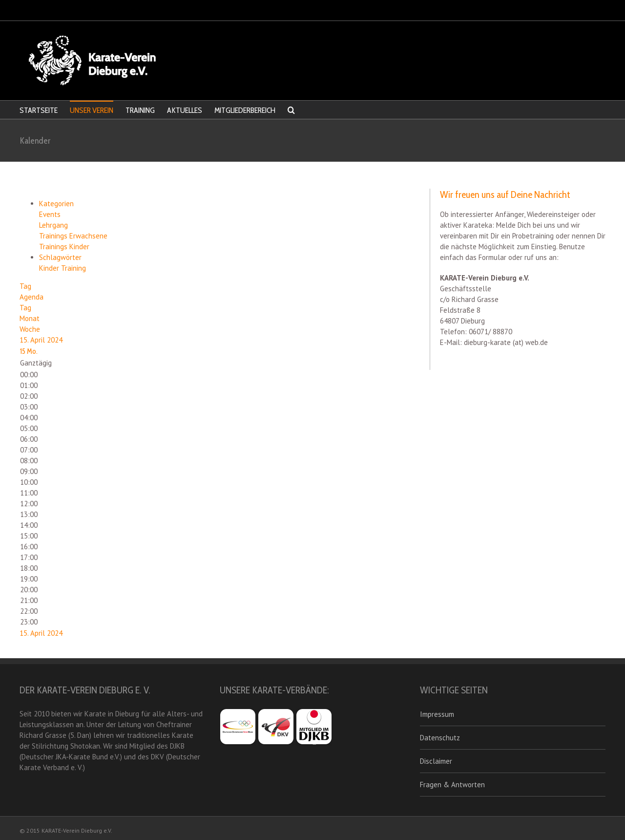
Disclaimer (436, 761)
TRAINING (140, 110)
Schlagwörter (60, 257)
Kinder (50, 268)
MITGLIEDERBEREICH (245, 110)
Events (50, 214)
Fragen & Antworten (452, 785)
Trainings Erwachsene (73, 236)
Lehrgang (53, 225)
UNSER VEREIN (92, 110)
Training (73, 268)
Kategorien (56, 204)
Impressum (437, 714)
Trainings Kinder (64, 247)
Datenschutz (440, 738)
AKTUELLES (185, 110)
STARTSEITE (39, 110)
